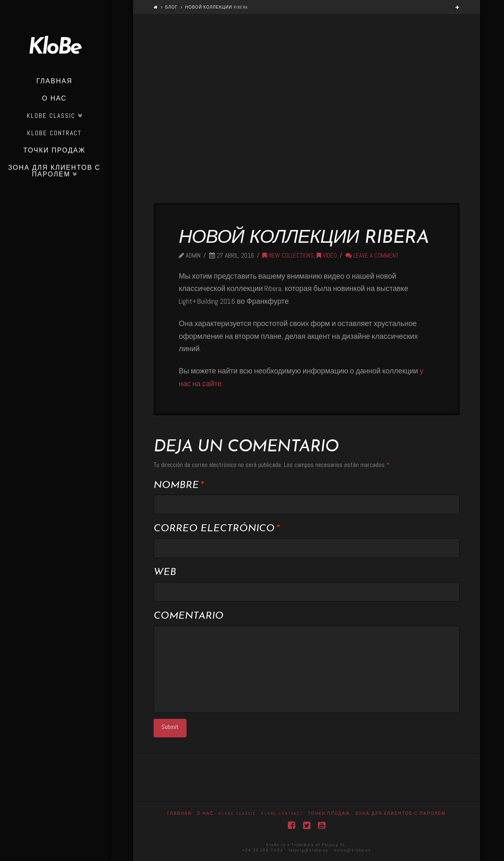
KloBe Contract (282, 813)
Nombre (178, 486)
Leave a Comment (372, 256)
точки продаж (329, 813)
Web (165, 572)
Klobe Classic (237, 813)
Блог (171, 7)
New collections (288, 256)
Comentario (189, 616)
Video (327, 256)
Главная (180, 813)
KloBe (54, 48)
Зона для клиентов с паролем (400, 813)
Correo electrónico (216, 529)
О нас (205, 813)
